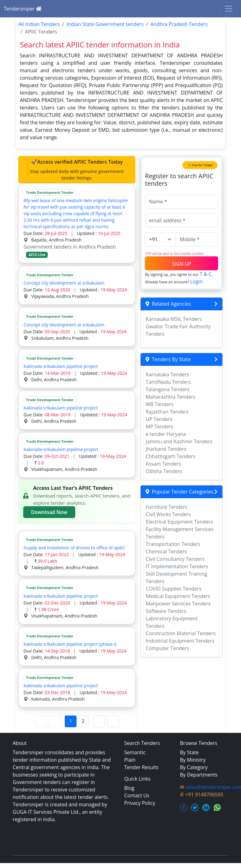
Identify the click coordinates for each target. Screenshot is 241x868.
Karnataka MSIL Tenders (174, 319)
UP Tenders (159, 419)
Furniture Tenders (166, 507)
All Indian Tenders (39, 24)
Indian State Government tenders (105, 24)
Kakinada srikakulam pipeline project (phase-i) (70, 644)
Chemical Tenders (166, 551)
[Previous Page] (55, 721)
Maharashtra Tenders (171, 397)
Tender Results (141, 767)
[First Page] (41, 721)
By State (189, 752)
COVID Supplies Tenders (173, 589)
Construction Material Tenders (181, 633)
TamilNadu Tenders (168, 382)
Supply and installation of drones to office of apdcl (74, 548)
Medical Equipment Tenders (178, 596)
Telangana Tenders (168, 389)
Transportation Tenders (173, 544)
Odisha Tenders (164, 471)
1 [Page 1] (71, 721)
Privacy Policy (140, 803)
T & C (206, 274)
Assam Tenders (163, 464)
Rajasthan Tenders (167, 412)
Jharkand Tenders (166, 449)
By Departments (199, 775)
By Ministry (193, 760)
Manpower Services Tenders (178, 604)
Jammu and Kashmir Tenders (179, 441)
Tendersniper (23, 9)
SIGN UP (182, 264)
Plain (130, 760)
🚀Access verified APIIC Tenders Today (77, 170)
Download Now (49, 512)
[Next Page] (99, 721)
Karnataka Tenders (167, 374)
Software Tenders (166, 611)
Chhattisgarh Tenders (170, 456)
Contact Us (137, 795)
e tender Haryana (166, 434)
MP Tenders (159, 427)
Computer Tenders (167, 648)
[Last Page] (113, 721)
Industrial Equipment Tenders (180, 641)
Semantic (135, 752)
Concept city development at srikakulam (64, 283)
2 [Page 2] (83, 721)
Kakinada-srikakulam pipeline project (61, 449)
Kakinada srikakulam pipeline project (61, 366)
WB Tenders (160, 404)
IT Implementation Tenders (177, 566)
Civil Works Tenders (168, 514)
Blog (129, 788)
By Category (194, 767)
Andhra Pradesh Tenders (179, 24)
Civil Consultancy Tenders (175, 559)
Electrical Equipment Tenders (179, 522)
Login (196, 281)
